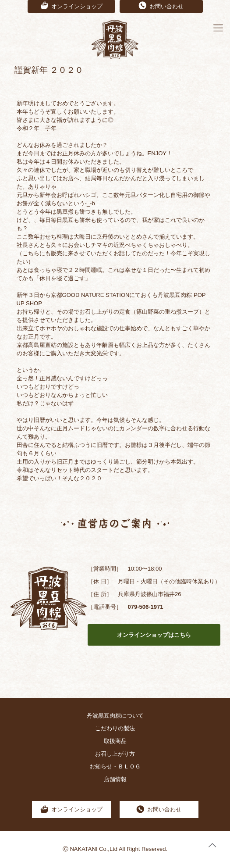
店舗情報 (115, 779)
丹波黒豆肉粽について (115, 716)
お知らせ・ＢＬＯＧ (115, 766)
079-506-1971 (145, 607)
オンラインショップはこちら (154, 635)
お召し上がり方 (115, 754)
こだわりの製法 (115, 728)
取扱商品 (115, 741)
